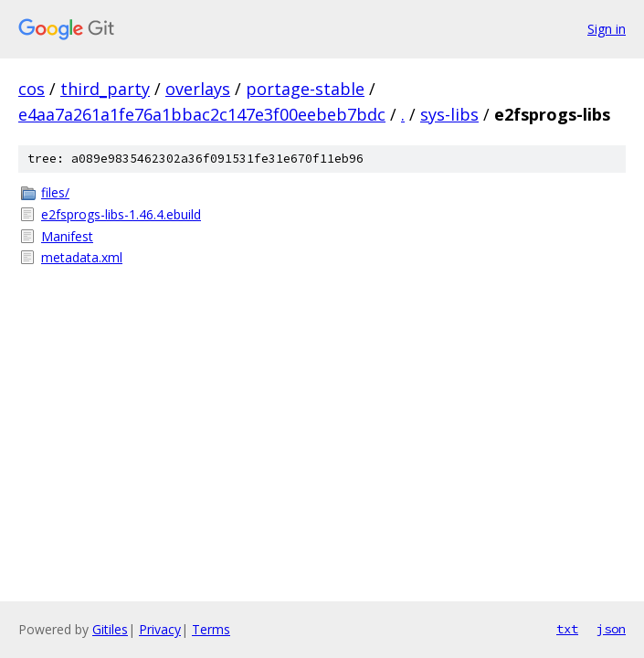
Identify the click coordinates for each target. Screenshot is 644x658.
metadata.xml (82, 257)
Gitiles (110, 629)
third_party (105, 89)
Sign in (607, 29)
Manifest (67, 236)
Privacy (160, 629)
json (611, 629)
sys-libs (449, 114)
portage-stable (305, 89)
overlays (198, 89)
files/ (55, 192)
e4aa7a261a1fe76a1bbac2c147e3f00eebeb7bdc (202, 114)
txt (567, 629)
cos (32, 89)
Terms (211, 629)
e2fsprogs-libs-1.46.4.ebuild (121, 214)
